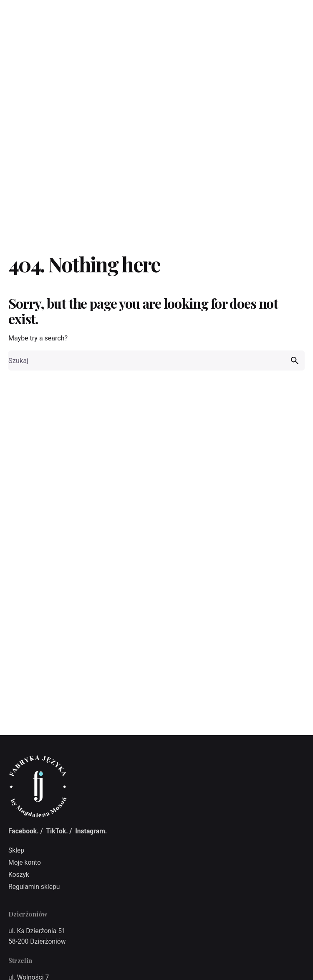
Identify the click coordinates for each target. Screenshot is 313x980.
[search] (295, 361)
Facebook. (24, 831)
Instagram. (91, 831)
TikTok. (57, 831)
